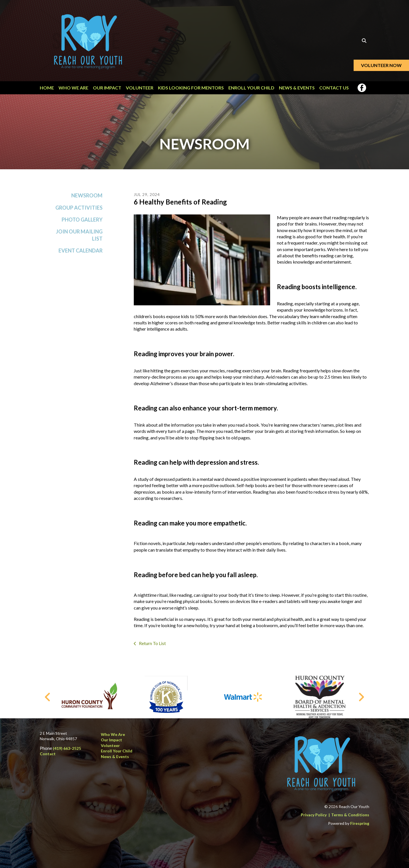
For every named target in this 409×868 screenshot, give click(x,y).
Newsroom (87, 195)
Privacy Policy (314, 815)
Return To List (152, 643)
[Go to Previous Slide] (48, 697)
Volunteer (140, 88)
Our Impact (107, 88)
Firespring (360, 823)
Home (47, 88)
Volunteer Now (381, 65)
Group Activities (79, 208)
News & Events (297, 88)
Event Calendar (81, 251)
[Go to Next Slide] (361, 697)
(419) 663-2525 (67, 748)
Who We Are (73, 88)
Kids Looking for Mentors (191, 88)
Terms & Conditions (350, 815)
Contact (48, 754)
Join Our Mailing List (79, 235)
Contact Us (334, 88)
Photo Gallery (82, 220)
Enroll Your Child (251, 88)
